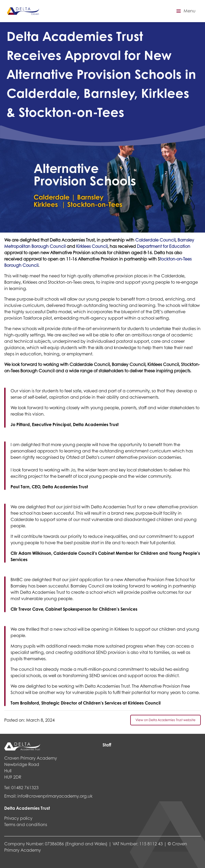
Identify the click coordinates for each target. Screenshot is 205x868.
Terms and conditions (26, 824)
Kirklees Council (92, 246)
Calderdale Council (155, 240)
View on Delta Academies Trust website (166, 720)
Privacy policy (18, 818)
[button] (185, 11)
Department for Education (164, 246)
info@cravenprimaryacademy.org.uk (55, 796)
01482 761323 (25, 787)
